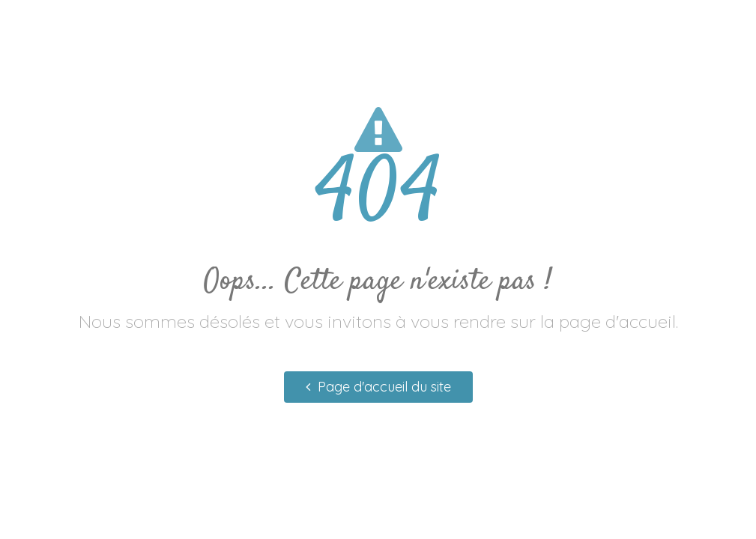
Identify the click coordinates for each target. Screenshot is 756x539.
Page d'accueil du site (378, 387)
